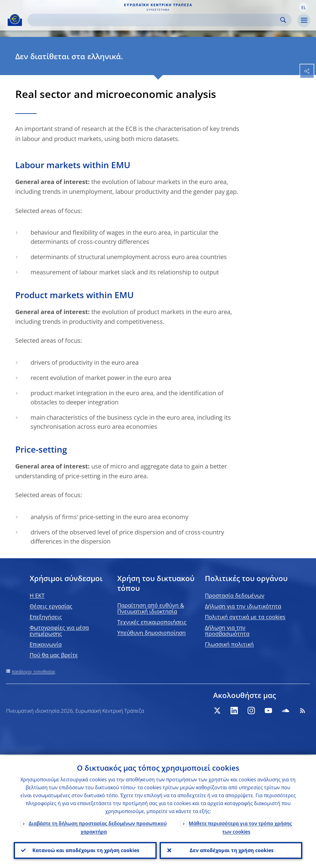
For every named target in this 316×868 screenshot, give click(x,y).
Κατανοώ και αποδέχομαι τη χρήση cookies (85, 850)
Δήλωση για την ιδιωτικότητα (243, 606)
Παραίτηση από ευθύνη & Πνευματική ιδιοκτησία (151, 608)
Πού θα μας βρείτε (54, 655)
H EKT (37, 595)
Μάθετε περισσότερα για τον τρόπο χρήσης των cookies (240, 827)
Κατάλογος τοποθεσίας (34, 672)
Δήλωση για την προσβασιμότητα (227, 631)
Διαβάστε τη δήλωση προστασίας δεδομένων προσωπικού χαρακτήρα (98, 827)
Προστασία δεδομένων (235, 595)
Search (283, 20)
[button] (303, 7)
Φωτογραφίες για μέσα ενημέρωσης (59, 631)
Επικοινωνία (46, 644)
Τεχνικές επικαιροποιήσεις (152, 622)
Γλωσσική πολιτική (229, 644)
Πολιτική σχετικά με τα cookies (245, 617)
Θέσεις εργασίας (51, 606)
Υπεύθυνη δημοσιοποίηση (151, 633)
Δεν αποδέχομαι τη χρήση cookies (231, 850)
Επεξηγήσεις (46, 617)
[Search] (155, 20)
